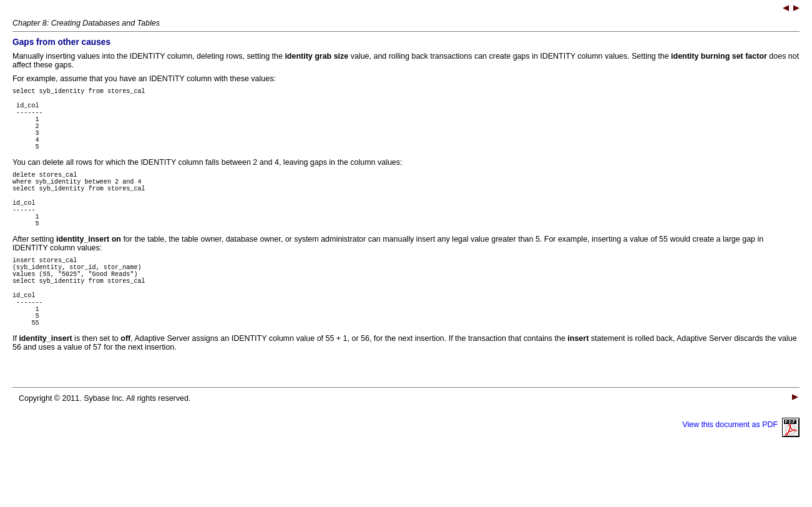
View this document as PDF (741, 470)
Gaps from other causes (61, 42)
